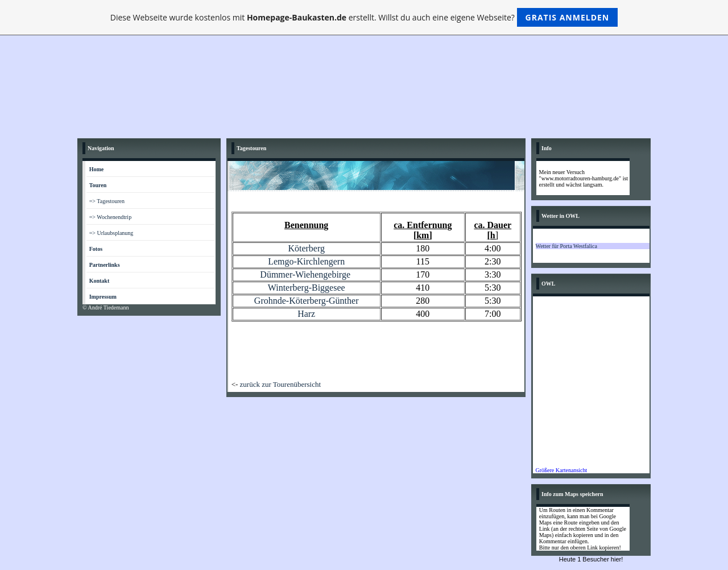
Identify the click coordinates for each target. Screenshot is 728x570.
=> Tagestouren (107, 201)
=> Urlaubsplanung (111, 233)
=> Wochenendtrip (110, 217)
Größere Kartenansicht (562, 470)
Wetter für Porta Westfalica (566, 246)
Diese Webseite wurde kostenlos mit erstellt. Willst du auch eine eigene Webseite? (364, 17)
